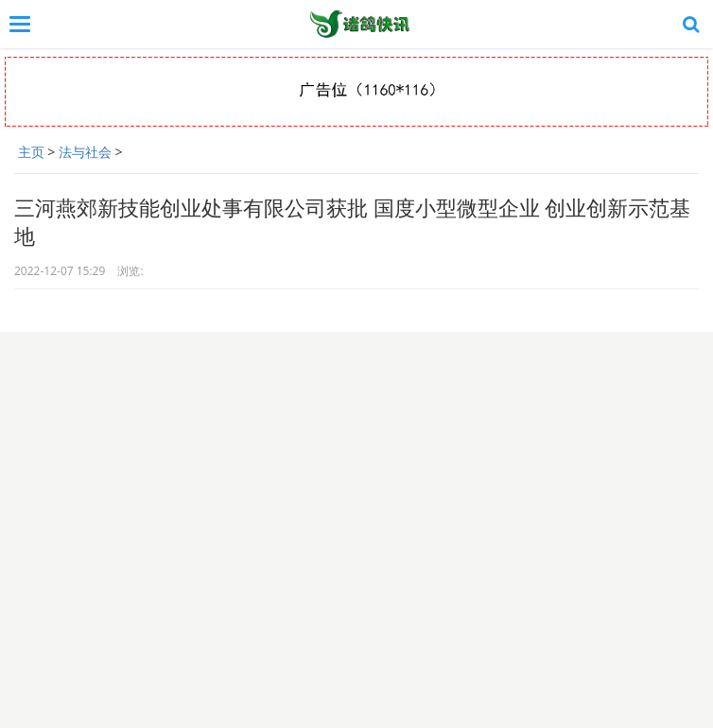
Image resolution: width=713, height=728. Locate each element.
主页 (31, 152)
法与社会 (85, 152)
